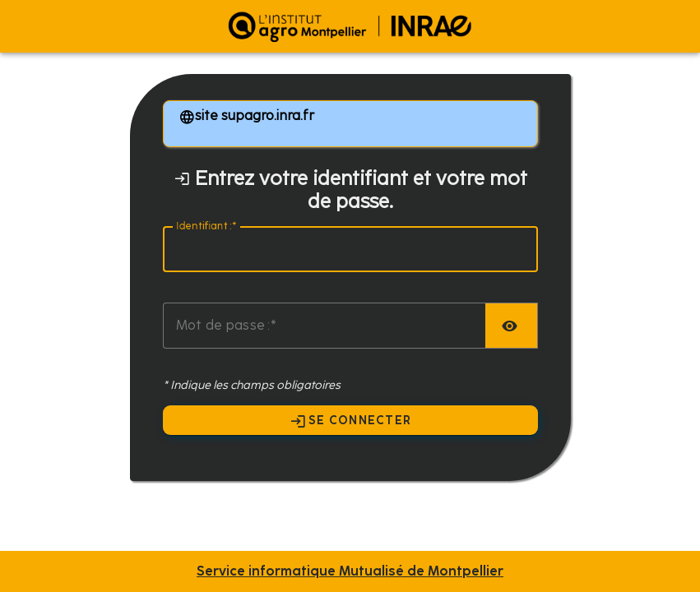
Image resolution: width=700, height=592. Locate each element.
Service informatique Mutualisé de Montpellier (350, 571)
